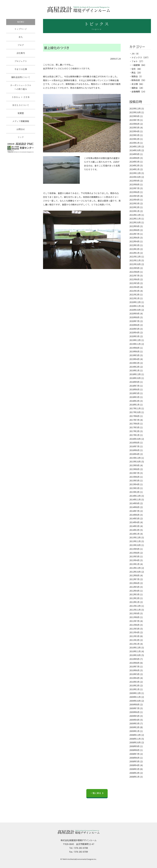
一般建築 (136, 65)
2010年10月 (135, 655)
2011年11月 (135, 610)
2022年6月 (134, 238)
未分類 (135, 84)
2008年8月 (134, 750)
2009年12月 (135, 693)
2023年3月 (134, 203)
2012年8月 (134, 575)
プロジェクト (21, 62)
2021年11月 (135, 260)
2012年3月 (134, 594)
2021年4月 (134, 287)
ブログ (21, 46)
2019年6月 (134, 351)
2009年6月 (134, 712)
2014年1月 (134, 534)
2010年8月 (134, 663)
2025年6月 (134, 124)
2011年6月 (134, 625)
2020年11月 (135, 306)
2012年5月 (134, 587)
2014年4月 (134, 522)
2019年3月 (134, 363)
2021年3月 (134, 291)
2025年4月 (134, 131)
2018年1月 (134, 405)
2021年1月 (134, 298)
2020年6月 (134, 325)
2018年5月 (134, 393)
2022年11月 (135, 219)
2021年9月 (134, 268)
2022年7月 (134, 234)
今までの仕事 (21, 70)
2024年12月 (135, 146)
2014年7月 (134, 511)
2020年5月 (134, 329)
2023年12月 (135, 173)
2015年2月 (134, 492)
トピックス (137, 57)
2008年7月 (134, 754)
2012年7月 (134, 579)
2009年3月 (134, 723)
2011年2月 (134, 640)
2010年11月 (135, 651)
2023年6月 (134, 192)
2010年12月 (135, 647)
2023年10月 (135, 177)
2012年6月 (134, 583)
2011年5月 (134, 629)
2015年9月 (134, 465)
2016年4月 (134, 454)
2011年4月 (134, 632)
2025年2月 (134, 139)
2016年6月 (134, 450)
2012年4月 (134, 591)
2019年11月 (135, 344)
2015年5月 (134, 480)
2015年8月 (134, 469)
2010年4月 (134, 678)
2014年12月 (135, 496)
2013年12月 (135, 537)
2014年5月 (134, 518)
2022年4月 (134, 241)
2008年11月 (135, 739)
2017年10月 (135, 412)
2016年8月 (134, 443)
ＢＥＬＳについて (21, 107)
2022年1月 (134, 253)
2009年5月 (134, 716)
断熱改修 (136, 80)
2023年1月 (134, 211)
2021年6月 (134, 279)
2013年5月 (134, 556)
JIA (133, 54)
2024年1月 (134, 169)
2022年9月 (134, 226)
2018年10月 (135, 378)
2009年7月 (134, 708)
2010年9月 (134, 659)
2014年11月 (135, 499)
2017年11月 (135, 408)
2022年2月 (134, 249)
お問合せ (21, 132)
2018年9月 (134, 382)
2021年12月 (135, 257)
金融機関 (136, 91)
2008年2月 (134, 773)
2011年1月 (134, 644)
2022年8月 (134, 230)
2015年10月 (135, 461)
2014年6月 (134, 515)
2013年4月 (134, 560)
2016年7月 (134, 446)
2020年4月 (134, 332)
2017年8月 (134, 416)
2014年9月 (134, 503)
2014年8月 (134, 507)
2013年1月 (134, 564)
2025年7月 (134, 120)
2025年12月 (135, 108)
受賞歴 (21, 116)
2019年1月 (134, 370)
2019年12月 (135, 340)
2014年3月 (134, 526)
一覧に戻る (96, 793)
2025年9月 (134, 116)
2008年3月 (134, 769)
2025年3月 (134, 135)
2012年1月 (134, 602)
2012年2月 (134, 598)
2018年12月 (135, 374)
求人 (21, 37)
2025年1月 (134, 143)
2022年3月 (134, 245)
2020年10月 (135, 310)
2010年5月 (134, 674)
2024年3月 (134, 162)
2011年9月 (134, 613)
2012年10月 (135, 572)
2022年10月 (135, 222)
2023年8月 (134, 184)
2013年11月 (135, 541)
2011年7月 (134, 621)
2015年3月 (134, 488)
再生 (134, 72)
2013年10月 (135, 545)
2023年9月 (134, 181)
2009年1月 (134, 731)
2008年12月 (135, 735)
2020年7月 (134, 321)
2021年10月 (135, 264)
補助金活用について (21, 79)
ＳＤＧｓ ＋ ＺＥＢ (21, 99)
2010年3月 (134, 682)
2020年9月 (134, 313)
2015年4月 (134, 484)
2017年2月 (134, 431)
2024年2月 (134, 165)
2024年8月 (134, 158)
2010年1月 (134, 689)
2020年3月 (134, 336)
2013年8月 (134, 553)
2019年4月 (134, 359)
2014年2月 (134, 530)
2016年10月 (135, 439)
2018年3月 (134, 397)
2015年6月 (134, 477)
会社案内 (21, 54)
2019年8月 (134, 348)
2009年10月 (135, 701)
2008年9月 (134, 746)
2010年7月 (134, 666)
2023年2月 (134, 207)
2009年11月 (135, 697)
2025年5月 (134, 127)
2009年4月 (134, 720)
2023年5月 (134, 196)
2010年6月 (134, 670)
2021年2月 (134, 294)
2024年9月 (134, 154)
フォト (135, 61)
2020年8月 (134, 317)
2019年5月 (134, 355)
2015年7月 (134, 473)
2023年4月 (134, 200)
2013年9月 (134, 549)
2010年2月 (134, 685)
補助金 (135, 88)
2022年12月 (135, 215)
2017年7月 (134, 420)
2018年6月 (134, 389)
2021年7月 (134, 275)
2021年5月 (134, 283)
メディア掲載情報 (21, 124)
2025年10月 (135, 112)
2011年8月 (134, 617)
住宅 (134, 69)
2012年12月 (135, 568)
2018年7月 (134, 386)
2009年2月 (134, 727)
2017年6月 (134, 424)
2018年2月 (134, 401)
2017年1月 (134, 435)
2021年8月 (134, 272)
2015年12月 (135, 458)
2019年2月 (134, 367)
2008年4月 (134, 765)
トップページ (21, 29)
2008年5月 (134, 761)
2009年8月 (134, 704)
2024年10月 (135, 150)
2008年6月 (134, 758)
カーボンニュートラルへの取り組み (21, 89)
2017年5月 (134, 427)
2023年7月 (134, 188)
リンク (21, 140)
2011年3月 (134, 636)
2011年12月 (135, 606)
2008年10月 (135, 742)
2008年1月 (134, 777)
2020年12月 (135, 302)
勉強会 (135, 76)
